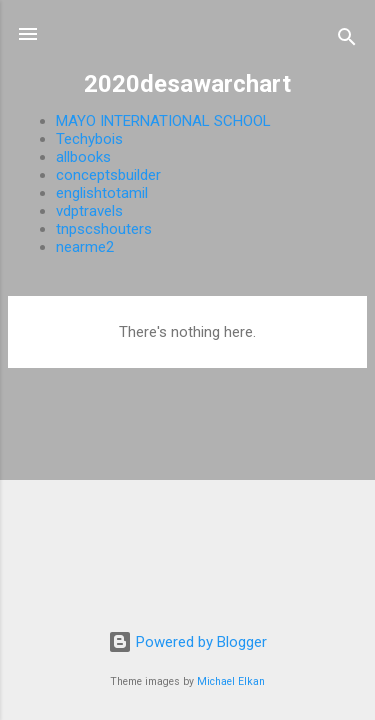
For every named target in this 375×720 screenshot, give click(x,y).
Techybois (89, 139)
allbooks (83, 157)
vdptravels (89, 211)
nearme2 (85, 247)
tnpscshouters (104, 229)
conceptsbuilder (108, 175)
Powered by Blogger (187, 642)
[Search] (347, 40)
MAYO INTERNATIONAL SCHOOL (163, 121)
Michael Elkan (231, 681)
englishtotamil (102, 193)
